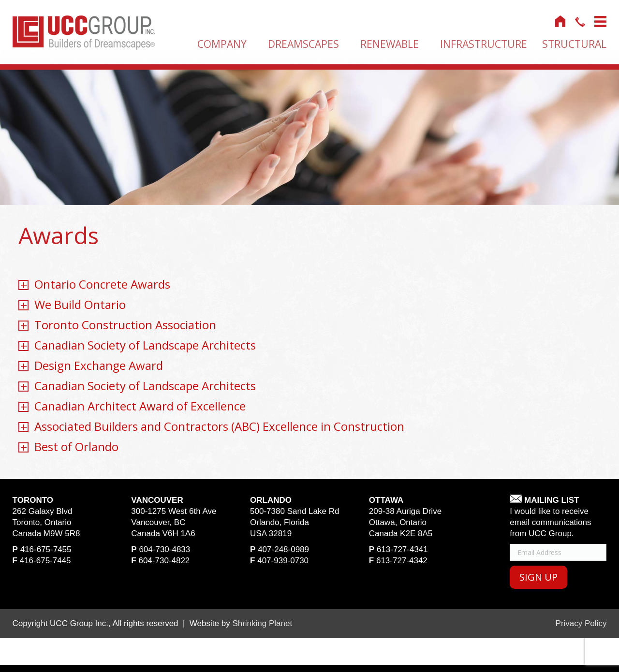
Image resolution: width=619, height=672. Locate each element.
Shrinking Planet (262, 623)
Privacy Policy (581, 623)
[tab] (309, 285)
